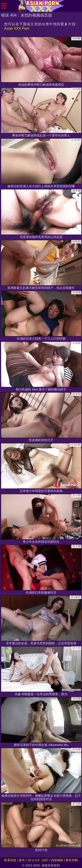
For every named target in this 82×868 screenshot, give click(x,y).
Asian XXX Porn (17, 28)
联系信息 (10, 860)
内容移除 (57, 860)
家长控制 (72, 860)
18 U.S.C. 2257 (38, 860)
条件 (22, 860)
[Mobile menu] (4, 6)
